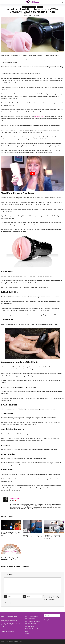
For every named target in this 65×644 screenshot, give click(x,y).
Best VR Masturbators (31, 619)
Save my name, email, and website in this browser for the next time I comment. (52, 598)
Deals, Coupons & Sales (31, 629)
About (27, 631)
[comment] (32, 585)
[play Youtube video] (32, 174)
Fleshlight (24, 7)
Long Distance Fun (10, 632)
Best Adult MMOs (29, 626)
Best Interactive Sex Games (32, 621)
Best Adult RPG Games (31, 624)
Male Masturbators (32, 7)
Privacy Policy (48, 620)
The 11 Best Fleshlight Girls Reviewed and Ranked (10, 559)
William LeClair (28, 15)
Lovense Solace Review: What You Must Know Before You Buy (54, 537)
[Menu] (2, 2)
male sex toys (39, 116)
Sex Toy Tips (40, 7)
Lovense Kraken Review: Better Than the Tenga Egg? (32, 536)
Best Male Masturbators (31, 616)
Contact (27, 634)
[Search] (63, 2)
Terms (54, 620)
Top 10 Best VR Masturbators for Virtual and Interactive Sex (11, 534)
